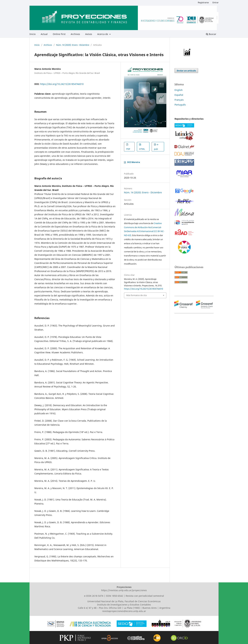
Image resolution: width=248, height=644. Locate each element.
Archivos (75, 34)
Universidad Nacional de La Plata (105, 601)
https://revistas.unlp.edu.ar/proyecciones (124, 590)
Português (180, 105)
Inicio (33, 34)
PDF (128, 149)
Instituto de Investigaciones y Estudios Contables (124, 605)
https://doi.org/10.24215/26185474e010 (62, 84)
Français (179, 100)
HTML (142, 149)
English (179, 90)
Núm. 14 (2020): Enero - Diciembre (73, 45)
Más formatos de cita (136, 295)
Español (179, 95)
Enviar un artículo (186, 71)
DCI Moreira (134, 162)
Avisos (89, 34)
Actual (44, 34)
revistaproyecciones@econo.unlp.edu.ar (124, 611)
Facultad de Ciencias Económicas (143, 601)
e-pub (156, 147)
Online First (59, 34)
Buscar (211, 34)
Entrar (215, 2)
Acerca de (103, 34)
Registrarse (203, 2)
